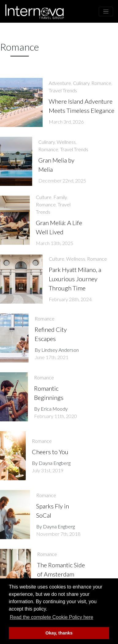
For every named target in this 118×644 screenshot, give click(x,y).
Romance (101, 83)
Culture (44, 197)
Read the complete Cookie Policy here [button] (51, 617)
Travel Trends (63, 90)
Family (60, 197)
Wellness (66, 142)
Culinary (81, 83)
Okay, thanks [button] (59, 633)
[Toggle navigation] (106, 11)
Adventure (60, 83)
